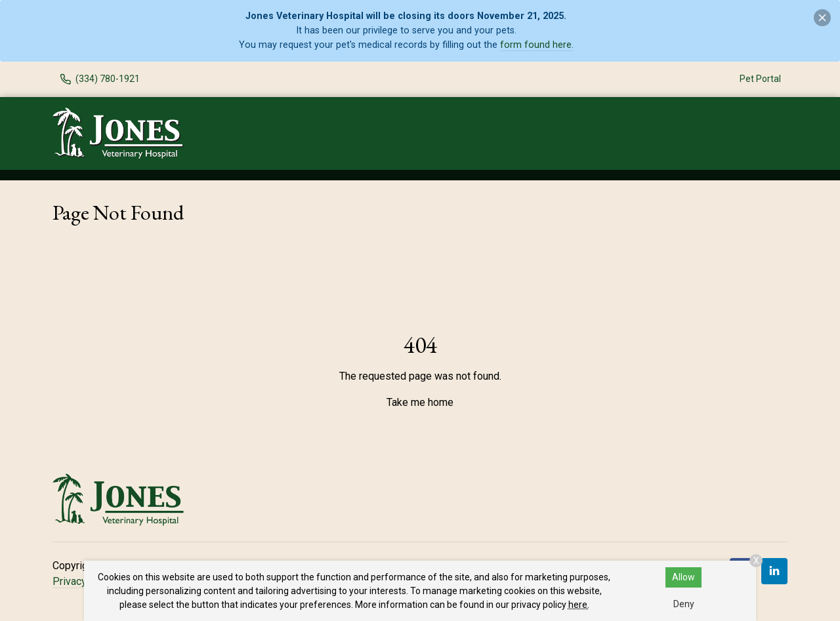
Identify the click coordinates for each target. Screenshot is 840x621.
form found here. (537, 45)
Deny (684, 604)
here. (579, 605)
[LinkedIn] (774, 571)
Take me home (420, 402)
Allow (683, 577)
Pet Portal (760, 79)
